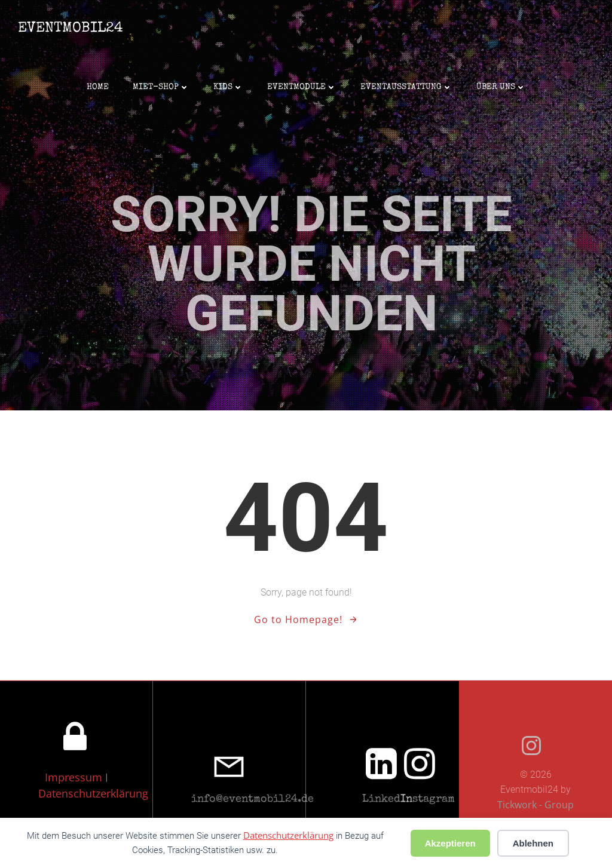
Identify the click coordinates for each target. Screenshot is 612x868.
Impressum (75, 777)
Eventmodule (302, 87)
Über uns (501, 87)
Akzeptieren (450, 843)
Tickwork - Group (535, 805)
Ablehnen (533, 843)
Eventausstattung (406, 87)
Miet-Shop (161, 87)
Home (98, 87)
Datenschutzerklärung (93, 793)
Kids (228, 87)
